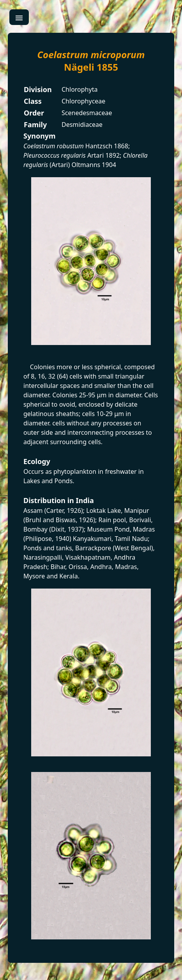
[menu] (19, 17)
